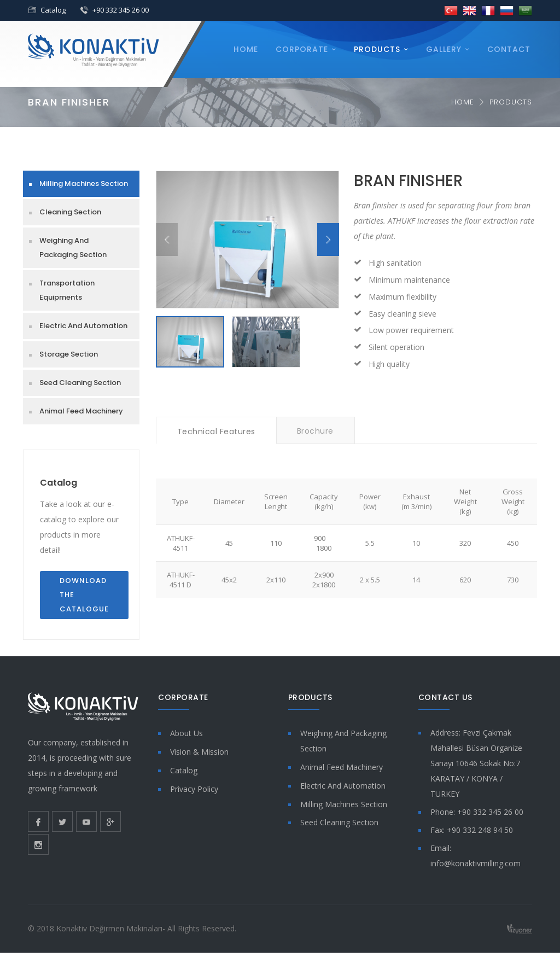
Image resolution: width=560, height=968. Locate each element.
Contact (509, 49)
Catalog (53, 10)
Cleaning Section (70, 212)
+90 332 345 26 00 (121, 10)
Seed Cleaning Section (80, 383)
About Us (186, 733)
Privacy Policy (194, 789)
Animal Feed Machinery (81, 411)
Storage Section (69, 354)
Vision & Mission (199, 752)
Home (246, 49)
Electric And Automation (83, 326)
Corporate (302, 49)
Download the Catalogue (84, 595)
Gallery (444, 49)
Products (377, 49)
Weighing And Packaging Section (73, 247)
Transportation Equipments (67, 290)
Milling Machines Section (84, 183)
